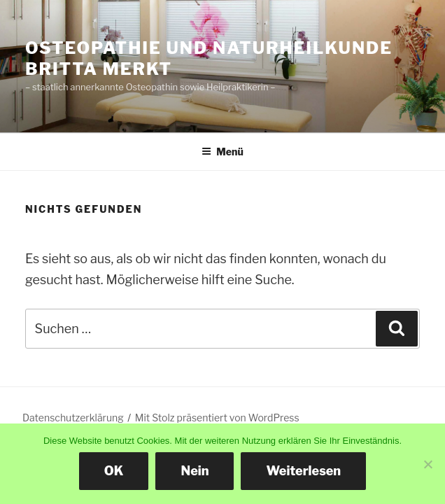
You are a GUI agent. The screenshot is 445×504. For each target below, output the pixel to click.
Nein (195, 471)
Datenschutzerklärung (73, 418)
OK (114, 471)
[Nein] (428, 464)
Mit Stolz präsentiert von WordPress (217, 418)
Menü (222, 152)
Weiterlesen (303, 471)
